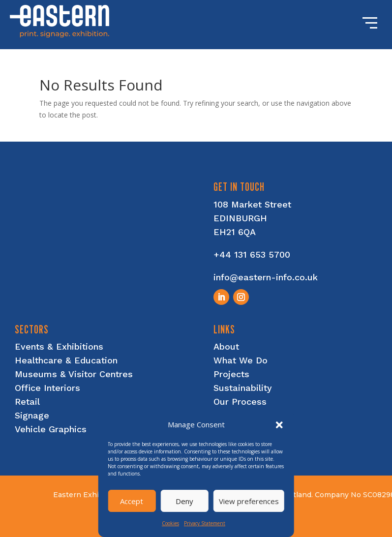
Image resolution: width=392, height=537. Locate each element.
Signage (32, 415)
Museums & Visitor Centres (74, 374)
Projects (231, 374)
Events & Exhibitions (59, 346)
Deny (184, 501)
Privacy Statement (205, 523)
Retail (27, 402)
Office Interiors (47, 388)
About (226, 346)
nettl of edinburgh (332, 528)
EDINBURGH (240, 218)
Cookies (170, 523)
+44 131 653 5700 (252, 254)
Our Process (240, 402)
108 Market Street (252, 204)
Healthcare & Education (66, 360)
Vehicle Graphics (51, 429)
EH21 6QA (235, 232)
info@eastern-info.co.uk (266, 277)
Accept (132, 501)
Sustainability (243, 388)
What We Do (241, 360)
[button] (279, 425)
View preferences (249, 501)
